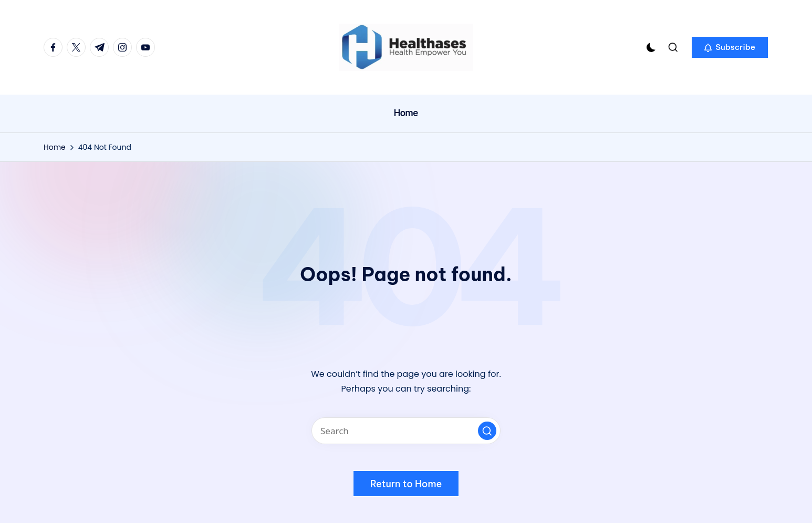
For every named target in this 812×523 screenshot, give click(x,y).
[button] (730, 47)
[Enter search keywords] (406, 431)
